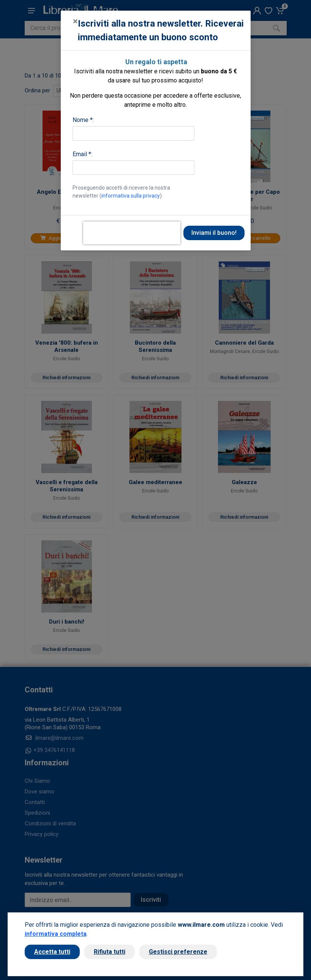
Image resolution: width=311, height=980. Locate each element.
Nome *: (83, 120)
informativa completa (56, 934)
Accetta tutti (52, 952)
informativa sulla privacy (131, 196)
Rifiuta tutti (110, 952)
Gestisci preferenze (178, 952)
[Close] (75, 21)
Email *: (82, 154)
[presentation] (132, 233)
